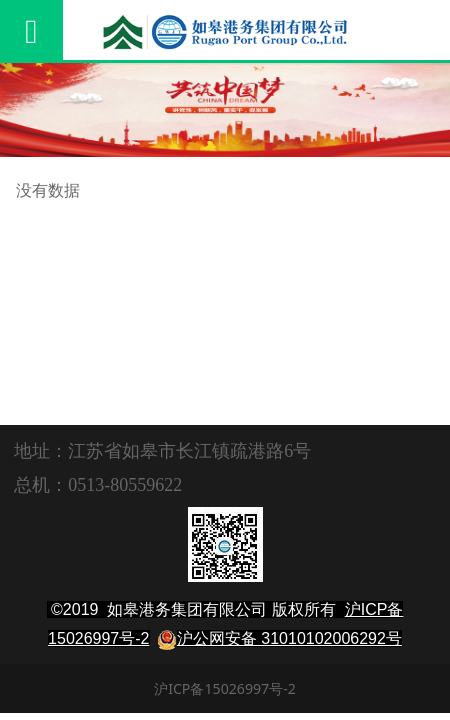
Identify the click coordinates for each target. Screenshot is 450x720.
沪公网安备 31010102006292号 (289, 638)
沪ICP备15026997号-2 (225, 688)
